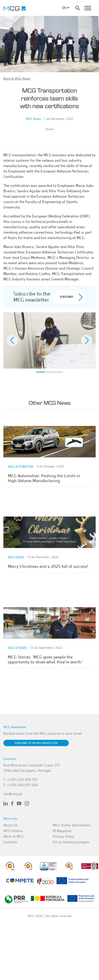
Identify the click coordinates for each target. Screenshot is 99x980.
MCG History (13, 831)
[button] (12, 340)
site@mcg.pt (13, 794)
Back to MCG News (17, 78)
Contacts (10, 842)
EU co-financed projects (71, 842)
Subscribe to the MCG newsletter (36, 743)
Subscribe (71, 297)
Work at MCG (14, 836)
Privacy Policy (63, 836)
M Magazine (62, 831)
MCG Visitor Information (72, 825)
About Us (11, 825)
